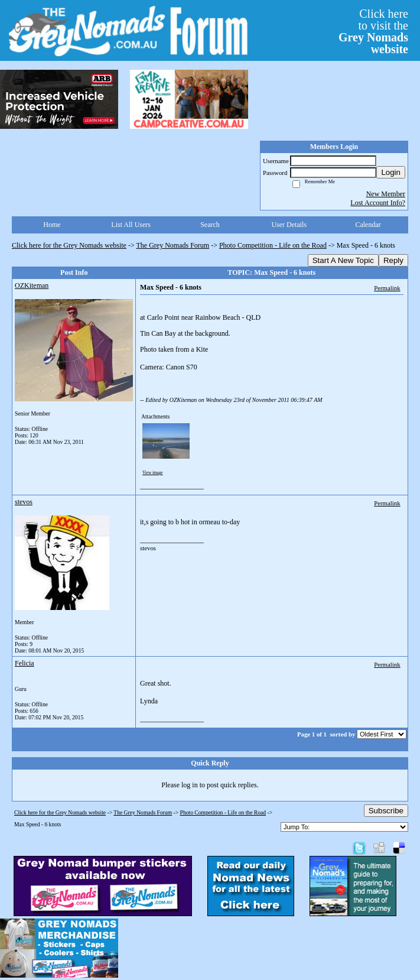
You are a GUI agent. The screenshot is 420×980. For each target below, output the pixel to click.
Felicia (25, 663)
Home (52, 225)
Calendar (368, 225)
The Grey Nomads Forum (173, 245)
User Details (289, 225)
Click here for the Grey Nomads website (69, 245)
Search (210, 225)
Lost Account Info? (378, 203)
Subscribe (386, 811)
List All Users (131, 225)
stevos (24, 502)
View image (153, 473)
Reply (393, 260)
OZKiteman (32, 285)
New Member (386, 194)
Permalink (387, 288)
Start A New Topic (343, 260)
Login (391, 172)
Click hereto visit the (373, 31)
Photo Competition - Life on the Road (273, 245)
